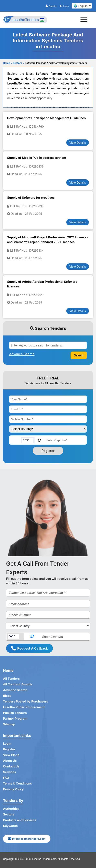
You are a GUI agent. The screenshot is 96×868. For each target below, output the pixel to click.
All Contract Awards (18, 684)
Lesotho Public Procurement (24, 707)
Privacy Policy (13, 789)
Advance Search (15, 690)
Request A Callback (29, 648)
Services (9, 772)
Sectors (9, 814)
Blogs (7, 696)
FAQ (6, 778)
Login (64, 6)
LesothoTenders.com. (45, 859)
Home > (8, 63)
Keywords (10, 826)
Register (51, 6)
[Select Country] (48, 626)
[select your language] (82, 6)
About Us (10, 761)
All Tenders (11, 679)
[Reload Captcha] (39, 440)
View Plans (11, 755)
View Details (78, 143)
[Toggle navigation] (85, 20)
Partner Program (15, 718)
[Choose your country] (48, 429)
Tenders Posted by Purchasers (26, 701)
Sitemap (9, 724)
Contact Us (11, 766)
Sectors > (19, 63)
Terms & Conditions (17, 783)
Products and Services (20, 820)
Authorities (11, 809)
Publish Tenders (15, 713)
